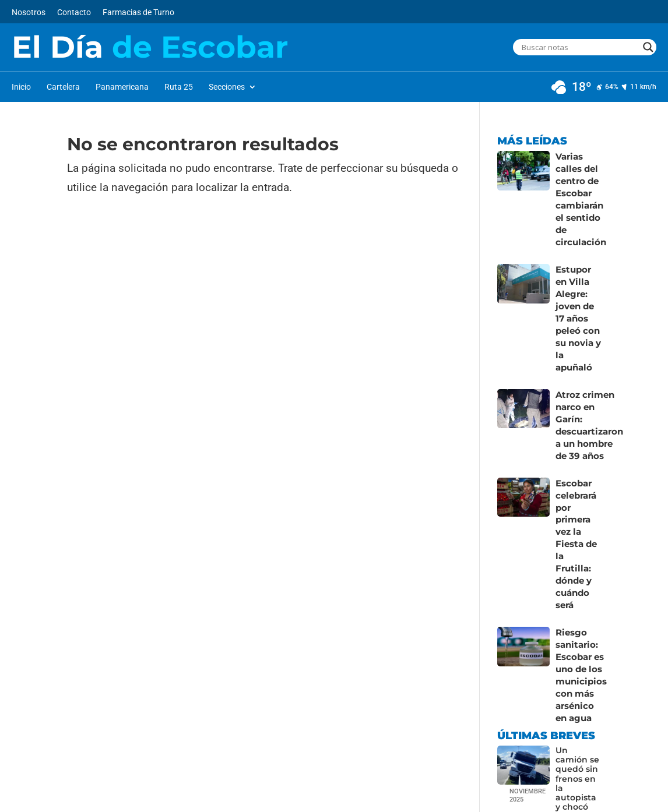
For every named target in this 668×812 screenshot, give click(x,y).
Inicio (21, 87)
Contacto (74, 13)
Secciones (227, 87)
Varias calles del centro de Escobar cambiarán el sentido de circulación (579, 195)
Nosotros (29, 13)
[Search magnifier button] (648, 47)
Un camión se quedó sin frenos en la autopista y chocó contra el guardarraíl (578, 720)
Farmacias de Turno (138, 13)
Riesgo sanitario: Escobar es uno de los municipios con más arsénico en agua (579, 608)
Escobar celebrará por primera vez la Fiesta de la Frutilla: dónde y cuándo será (576, 493)
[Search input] (579, 47)
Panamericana (122, 87)
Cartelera (63, 87)
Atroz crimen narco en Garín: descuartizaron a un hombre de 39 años (588, 390)
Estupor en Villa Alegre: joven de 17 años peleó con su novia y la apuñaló (578, 298)
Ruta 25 (179, 87)
